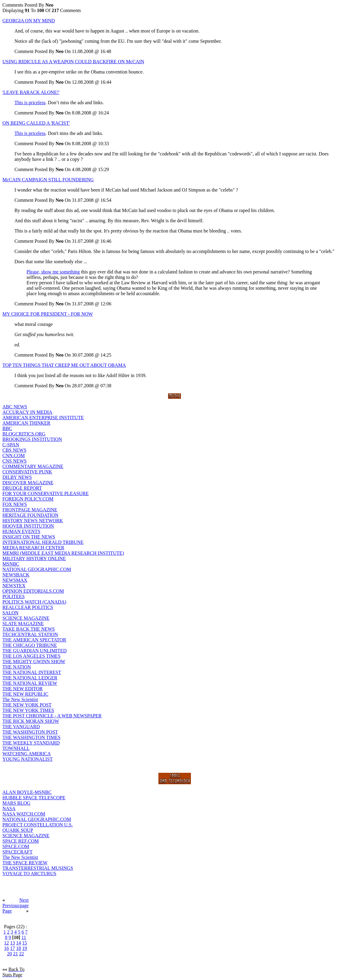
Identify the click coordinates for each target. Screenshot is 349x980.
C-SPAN (11, 445)
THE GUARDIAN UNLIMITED (34, 651)
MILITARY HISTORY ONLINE (34, 559)
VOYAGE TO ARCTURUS (29, 874)
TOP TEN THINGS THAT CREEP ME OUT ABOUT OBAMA (64, 365)
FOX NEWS (15, 504)
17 (13, 948)
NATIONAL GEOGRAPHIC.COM (37, 569)
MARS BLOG (16, 803)
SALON (10, 613)
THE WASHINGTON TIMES (31, 737)
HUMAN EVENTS (21, 531)
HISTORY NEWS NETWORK (33, 521)
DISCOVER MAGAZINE (28, 483)
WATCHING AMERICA (26, 754)
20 (10, 954)
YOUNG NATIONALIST (28, 759)
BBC (7, 428)
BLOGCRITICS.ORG (24, 434)
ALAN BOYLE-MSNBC (27, 792)
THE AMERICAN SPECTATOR (34, 640)
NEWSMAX (15, 580)
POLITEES (14, 596)
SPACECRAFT (17, 852)
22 (22, 954)
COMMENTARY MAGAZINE (33, 466)
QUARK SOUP (18, 830)
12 (7, 943)
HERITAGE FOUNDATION (30, 515)
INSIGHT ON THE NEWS (29, 537)
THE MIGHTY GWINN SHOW (34, 662)
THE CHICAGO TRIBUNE (30, 645)
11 (24, 937)
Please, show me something (53, 272)
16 (7, 948)
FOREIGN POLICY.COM (28, 499)
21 (16, 954)
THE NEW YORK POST (27, 705)
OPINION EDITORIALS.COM (33, 591)
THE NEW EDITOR (23, 689)
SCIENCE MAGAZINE (26, 618)
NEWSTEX (14, 586)
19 (25, 948)
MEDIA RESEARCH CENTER (33, 548)
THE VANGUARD (21, 727)
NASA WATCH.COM (24, 814)
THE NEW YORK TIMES (28, 710)
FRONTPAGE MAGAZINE (30, 510)
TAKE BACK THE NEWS (29, 629)
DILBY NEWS (17, 477)
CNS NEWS (14, 461)
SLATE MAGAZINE (23, 624)
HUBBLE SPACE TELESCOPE (34, 798)
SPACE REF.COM (21, 841)
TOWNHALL (16, 748)
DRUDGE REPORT (22, 488)
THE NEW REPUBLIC (25, 694)
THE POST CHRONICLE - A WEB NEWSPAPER (52, 716)
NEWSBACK (16, 575)
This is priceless (30, 103)
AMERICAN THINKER (26, 423)
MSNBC (11, 564)
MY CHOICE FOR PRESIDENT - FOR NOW (48, 314)
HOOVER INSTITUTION (28, 526)
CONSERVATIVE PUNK (27, 472)
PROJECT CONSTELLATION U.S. (38, 825)
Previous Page (11, 908)
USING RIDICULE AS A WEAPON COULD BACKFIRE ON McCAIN (73, 62)
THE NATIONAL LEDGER (30, 678)
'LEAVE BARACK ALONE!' (31, 92)
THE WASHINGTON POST (30, 732)
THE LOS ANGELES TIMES (31, 656)
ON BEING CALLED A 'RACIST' (36, 123)
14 (19, 943)
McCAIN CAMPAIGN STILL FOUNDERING (48, 180)
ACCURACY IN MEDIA (27, 412)
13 (13, 943)
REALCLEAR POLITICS (28, 607)
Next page (24, 903)
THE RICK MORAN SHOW (31, 721)
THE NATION (17, 667)
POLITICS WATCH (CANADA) (34, 602)
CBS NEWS (14, 450)
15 (25, 943)
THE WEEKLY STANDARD (31, 743)
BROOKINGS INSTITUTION (32, 439)
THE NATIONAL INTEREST (32, 672)
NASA (9, 808)
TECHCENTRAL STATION (30, 634)
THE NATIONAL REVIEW (30, 683)
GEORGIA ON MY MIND (29, 21)
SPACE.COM (16, 846)
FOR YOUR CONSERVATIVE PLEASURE (45, 493)
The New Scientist (20, 699)
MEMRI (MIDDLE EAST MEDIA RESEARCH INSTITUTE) (63, 553)
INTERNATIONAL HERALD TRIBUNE (43, 542)
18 (19, 948)
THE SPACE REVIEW (25, 863)
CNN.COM (14, 456)
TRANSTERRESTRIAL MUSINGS (38, 868)
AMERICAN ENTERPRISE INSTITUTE (43, 418)
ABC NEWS (15, 407)
